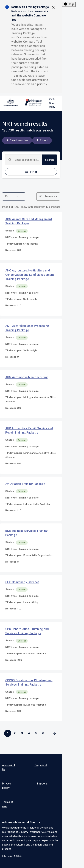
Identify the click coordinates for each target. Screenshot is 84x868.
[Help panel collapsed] (69, 4)
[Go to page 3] (22, 733)
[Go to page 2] (15, 733)
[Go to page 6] (43, 733)
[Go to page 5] (36, 733)
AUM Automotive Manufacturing (27, 377)
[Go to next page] (54, 733)
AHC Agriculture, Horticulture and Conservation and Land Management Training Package (30, 275)
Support (42, 784)
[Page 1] (8, 733)
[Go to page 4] (29, 733)
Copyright (41, 765)
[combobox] (27, 160)
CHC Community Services (22, 582)
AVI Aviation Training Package (25, 484)
